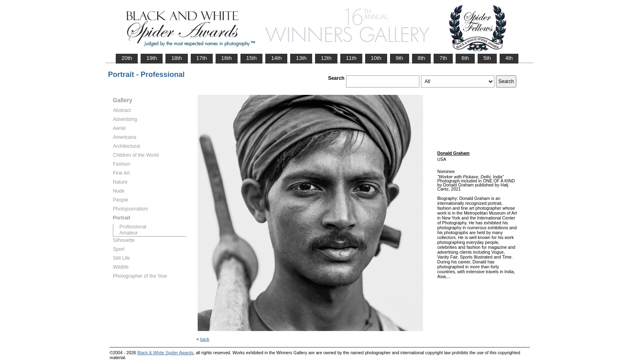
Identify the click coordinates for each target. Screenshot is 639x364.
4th (509, 58)
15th (251, 58)
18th (176, 58)
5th (487, 58)
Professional (133, 227)
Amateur (129, 233)
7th (443, 58)
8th (422, 58)
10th (376, 58)
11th (351, 58)
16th (227, 58)
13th (301, 58)
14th (276, 58)
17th (202, 58)
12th (326, 58)
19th (152, 58)
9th (400, 58)
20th (127, 58)
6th (465, 58)
